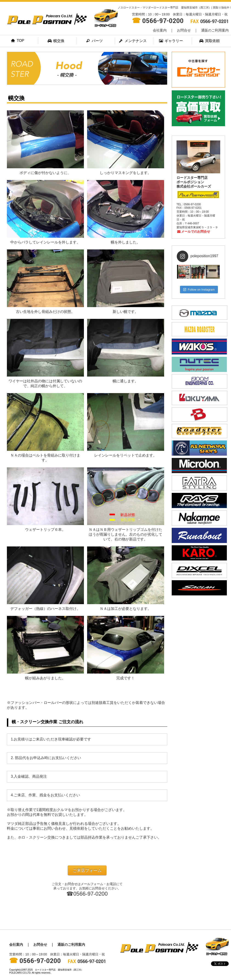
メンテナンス (133, 41)
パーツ (94, 41)
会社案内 (160, 30)
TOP (18, 41)
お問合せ (184, 30)
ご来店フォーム (87, 870)
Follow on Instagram (199, 290)
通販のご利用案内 (215, 30)
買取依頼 (210, 41)
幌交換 (56, 41)
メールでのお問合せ (193, 231)
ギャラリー (171, 41)
